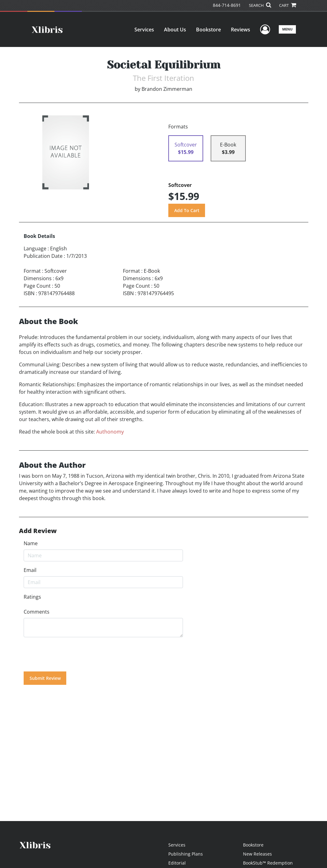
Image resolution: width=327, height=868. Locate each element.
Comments (37, 612)
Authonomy (110, 432)
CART (287, 5)
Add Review (38, 531)
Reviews (241, 30)
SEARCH (260, 5)
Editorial (177, 863)
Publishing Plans (186, 854)
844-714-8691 (227, 5)
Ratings (32, 597)
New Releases (257, 854)
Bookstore (208, 30)
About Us (175, 30)
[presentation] (71, 654)
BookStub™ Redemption (268, 863)
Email (30, 570)
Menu (287, 29)
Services (144, 30)
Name (31, 543)
